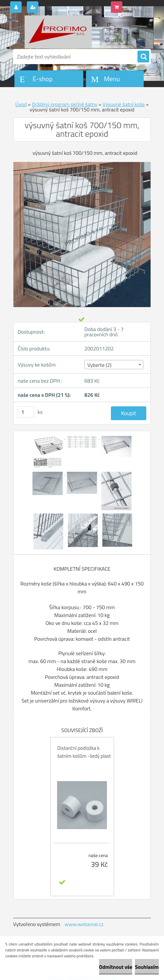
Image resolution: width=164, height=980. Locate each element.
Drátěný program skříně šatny (65, 104)
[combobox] (114, 365)
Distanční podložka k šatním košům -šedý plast (84, 752)
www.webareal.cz (84, 924)
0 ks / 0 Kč (134, 8)
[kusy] (26, 412)
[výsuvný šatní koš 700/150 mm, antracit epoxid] (48, 437)
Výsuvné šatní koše (124, 104)
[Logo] (58, 32)
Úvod (21, 104)
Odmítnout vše (116, 967)
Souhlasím (147, 967)
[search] (143, 57)
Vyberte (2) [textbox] (99, 365)
